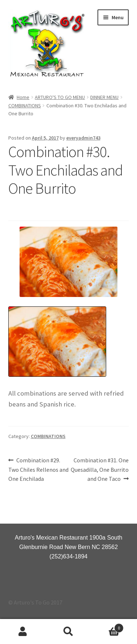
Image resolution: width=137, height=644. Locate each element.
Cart (107, 626)
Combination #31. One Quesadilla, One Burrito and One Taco (100, 469)
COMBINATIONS (25, 106)
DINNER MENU (104, 97)
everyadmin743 (83, 138)
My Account (23, 632)
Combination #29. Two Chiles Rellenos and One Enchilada (38, 469)
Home (23, 97)
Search (68, 632)
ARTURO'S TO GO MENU (60, 97)
